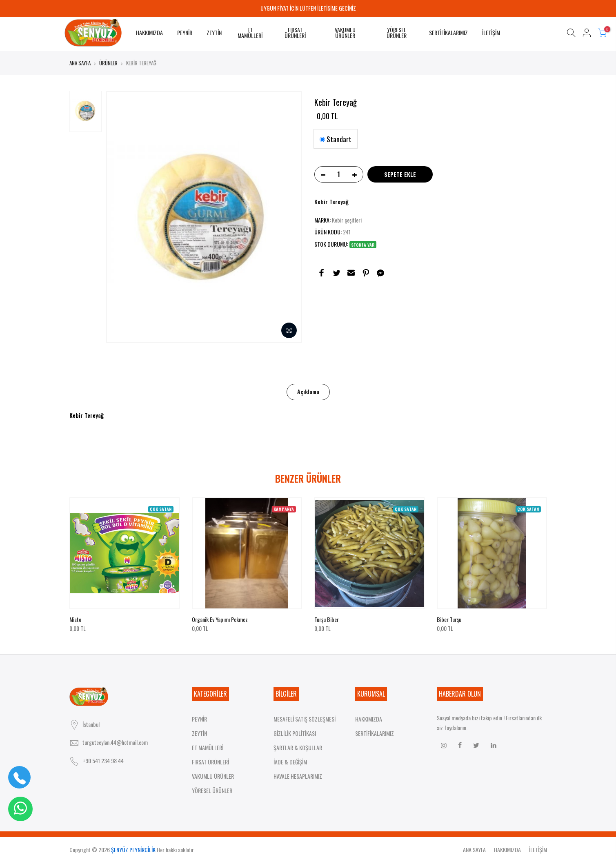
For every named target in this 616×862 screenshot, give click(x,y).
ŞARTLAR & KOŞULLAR (298, 747)
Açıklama (308, 391)
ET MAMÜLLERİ (250, 32)
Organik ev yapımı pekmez (220, 619)
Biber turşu (449, 619)
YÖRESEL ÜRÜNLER (397, 32)
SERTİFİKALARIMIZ (448, 32)
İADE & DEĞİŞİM (290, 762)
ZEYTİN (214, 32)
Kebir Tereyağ (331, 202)
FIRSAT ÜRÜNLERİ (295, 32)
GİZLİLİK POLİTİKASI (295, 733)
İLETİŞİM (491, 32)
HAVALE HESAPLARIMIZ (298, 776)
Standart (336, 139)
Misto (75, 619)
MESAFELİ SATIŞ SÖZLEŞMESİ (305, 719)
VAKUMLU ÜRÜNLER (345, 32)
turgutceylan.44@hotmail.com (115, 742)
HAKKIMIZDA (149, 32)
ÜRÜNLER (108, 63)
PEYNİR (185, 32)
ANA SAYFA (80, 63)
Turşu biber (327, 619)
